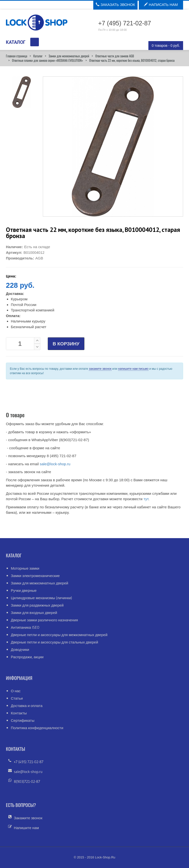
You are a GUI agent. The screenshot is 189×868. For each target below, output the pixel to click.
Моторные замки (25, 568)
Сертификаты (23, 720)
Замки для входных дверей (34, 613)
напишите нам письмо (133, 369)
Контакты (19, 713)
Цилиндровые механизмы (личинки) (41, 598)
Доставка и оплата (27, 706)
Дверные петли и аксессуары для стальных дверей (55, 642)
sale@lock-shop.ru (55, 464)
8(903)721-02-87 (27, 781)
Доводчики (20, 650)
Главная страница (16, 56)
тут (146, 499)
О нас (16, 691)
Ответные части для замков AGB (115, 56)
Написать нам (161, 5)
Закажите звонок (28, 818)
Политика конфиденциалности (37, 728)
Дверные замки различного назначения (44, 620)
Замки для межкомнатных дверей (69, 56)
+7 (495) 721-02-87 (29, 762)
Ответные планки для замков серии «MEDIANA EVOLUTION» (48, 60)
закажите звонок (100, 369)
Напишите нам (26, 828)
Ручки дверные (24, 590)
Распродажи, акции (27, 657)
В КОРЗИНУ (66, 344)
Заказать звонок (115, 5)
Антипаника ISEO (25, 627)
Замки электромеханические (35, 576)
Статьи (17, 698)
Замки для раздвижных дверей (37, 605)
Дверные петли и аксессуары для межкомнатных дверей (59, 635)
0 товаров (166, 46)
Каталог (38, 56)
